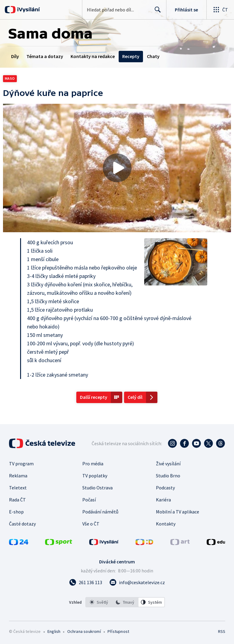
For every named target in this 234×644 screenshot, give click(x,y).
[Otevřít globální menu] (220, 10)
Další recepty (94, 397)
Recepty (131, 56)
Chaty (153, 56)
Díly (15, 56)
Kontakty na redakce (93, 56)
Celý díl (135, 397)
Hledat (156, 12)
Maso (10, 78)
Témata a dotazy (45, 56)
